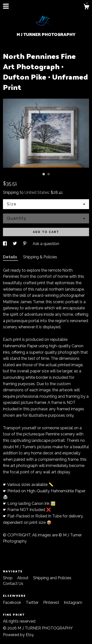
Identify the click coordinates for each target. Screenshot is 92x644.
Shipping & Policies (40, 257)
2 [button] (49, 174)
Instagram (73, 603)
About (23, 578)
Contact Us (13, 584)
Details (11, 257)
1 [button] (44, 174)
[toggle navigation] (6, 6)
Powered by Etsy (18, 635)
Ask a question (46, 244)
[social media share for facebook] (5, 244)
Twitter (33, 603)
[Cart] (86, 7)
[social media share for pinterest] (25, 244)
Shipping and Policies (52, 578)
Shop (8, 578)
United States (37, 192)
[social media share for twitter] (15, 244)
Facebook (13, 603)
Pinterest (52, 603)
